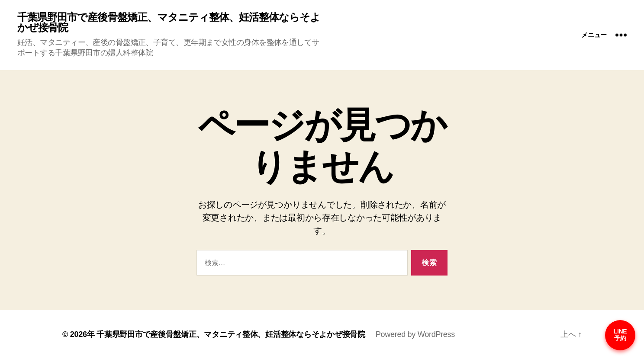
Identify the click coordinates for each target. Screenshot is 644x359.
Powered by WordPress (415, 334)
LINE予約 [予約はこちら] (620, 335)
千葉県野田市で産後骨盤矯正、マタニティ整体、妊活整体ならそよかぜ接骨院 (169, 22)
